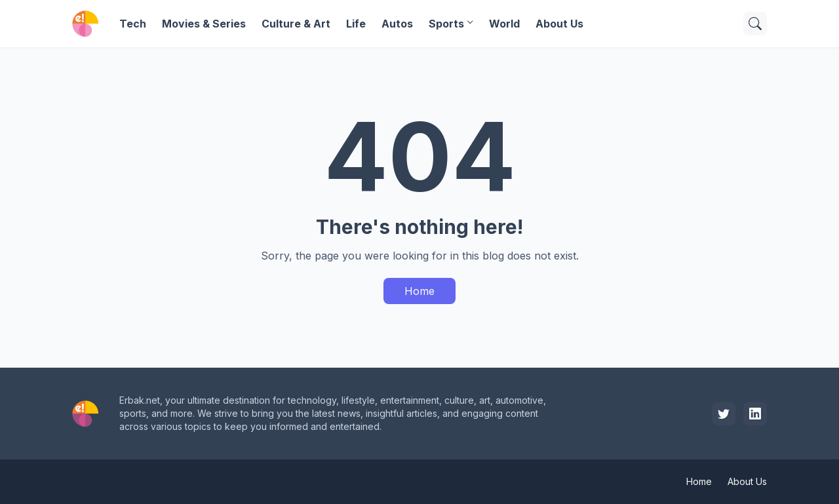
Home (419, 291)
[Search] (755, 24)
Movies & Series (204, 24)
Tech (133, 24)
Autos (397, 24)
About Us (559, 24)
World (504, 24)
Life (356, 24)
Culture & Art (296, 24)
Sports (446, 24)
